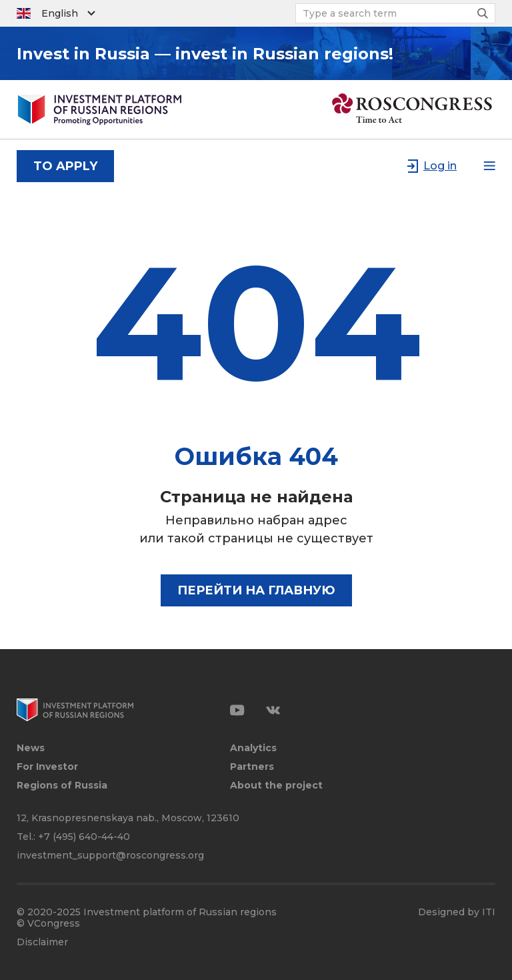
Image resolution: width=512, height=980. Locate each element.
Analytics (253, 748)
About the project (276, 786)
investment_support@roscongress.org (110, 855)
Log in (440, 166)
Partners (252, 767)
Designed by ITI (457, 912)
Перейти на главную (256, 590)
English (60, 13)
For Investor (47, 767)
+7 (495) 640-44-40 (84, 837)
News (31, 748)
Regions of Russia (62, 786)
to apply (65, 166)
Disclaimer (42, 942)
